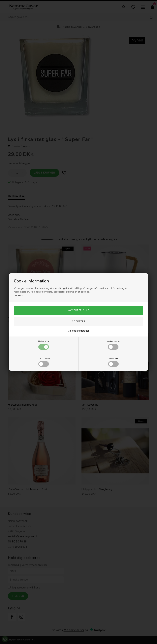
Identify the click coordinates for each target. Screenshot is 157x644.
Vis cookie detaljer (78, 331)
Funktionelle (44, 362)
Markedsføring (113, 345)
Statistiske (113, 362)
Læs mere (19, 295)
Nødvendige (44, 345)
